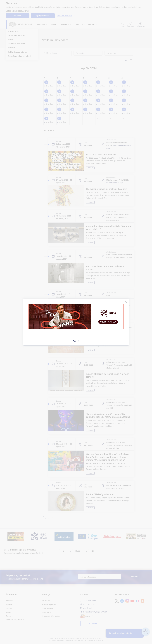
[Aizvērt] (126, 302)
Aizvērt (76, 341)
